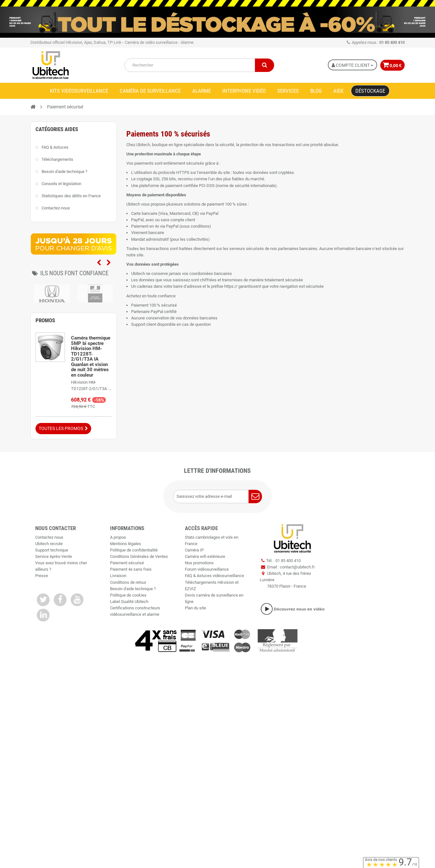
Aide (338, 91)
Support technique (52, 550)
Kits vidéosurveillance (79, 91)
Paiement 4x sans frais (131, 569)
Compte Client (349, 65)
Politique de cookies (128, 595)
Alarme (202, 91)
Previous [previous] (99, 263)
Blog (316, 91)
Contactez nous (49, 537)
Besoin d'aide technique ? (64, 172)
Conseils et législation (61, 184)
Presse (42, 576)
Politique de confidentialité (134, 550)
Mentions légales (126, 544)
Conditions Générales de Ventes (139, 556)
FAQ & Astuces (55, 147)
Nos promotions (199, 563)
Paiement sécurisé (127, 563)
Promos (45, 320)
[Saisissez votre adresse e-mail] (218, 497)
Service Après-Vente (54, 556)
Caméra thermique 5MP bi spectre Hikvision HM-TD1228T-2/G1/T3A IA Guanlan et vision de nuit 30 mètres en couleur (91, 356)
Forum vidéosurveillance (207, 569)
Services (288, 91)
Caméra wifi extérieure (205, 556)
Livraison (118, 576)
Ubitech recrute (49, 544)
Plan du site (195, 608)
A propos (118, 537)
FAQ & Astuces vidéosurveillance (214, 576)
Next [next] (109, 263)
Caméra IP (194, 550)
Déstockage (370, 91)
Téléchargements (57, 159)
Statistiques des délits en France (71, 196)
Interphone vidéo (244, 91)
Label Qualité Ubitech (129, 602)
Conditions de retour (128, 582)
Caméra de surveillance (150, 91)
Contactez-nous (56, 208)
